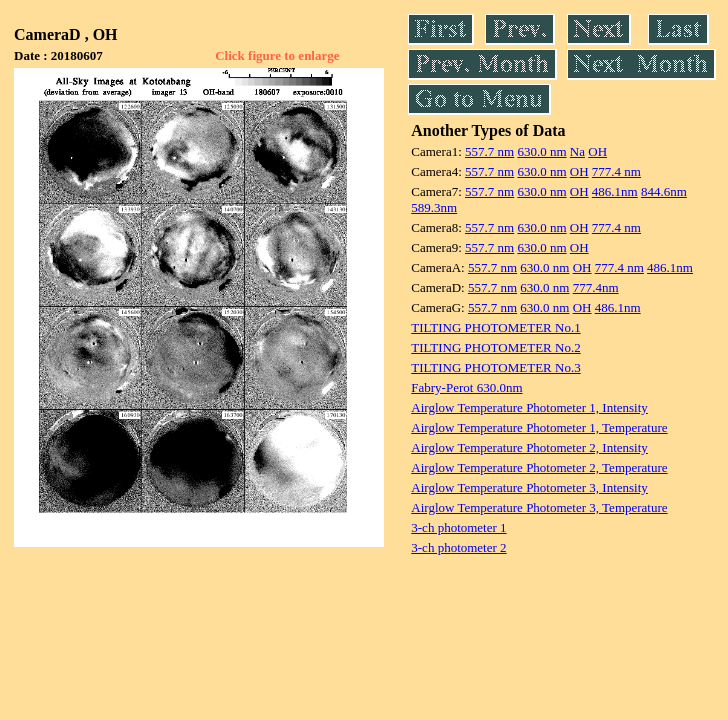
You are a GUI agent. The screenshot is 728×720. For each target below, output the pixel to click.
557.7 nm (489, 151)
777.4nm (596, 287)
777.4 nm (616, 171)
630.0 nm (541, 151)
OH (597, 151)
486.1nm (615, 191)
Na (577, 151)
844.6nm (664, 191)
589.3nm (434, 207)
